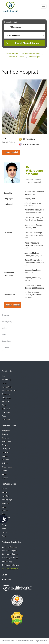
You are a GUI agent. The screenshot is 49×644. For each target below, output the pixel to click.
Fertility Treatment (11, 558)
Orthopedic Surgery (12, 565)
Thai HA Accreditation (31, 144)
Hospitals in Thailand (16, 57)
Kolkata (5, 463)
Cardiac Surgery (11, 551)
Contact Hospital (11, 152)
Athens (4, 525)
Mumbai (5, 492)
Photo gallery (7, 321)
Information (6, 398)
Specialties (6, 341)
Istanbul (5, 456)
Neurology (8, 562)
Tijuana (5, 514)
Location (5, 347)
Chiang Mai (6, 449)
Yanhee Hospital (34, 57)
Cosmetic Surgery (11, 554)
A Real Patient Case (9, 391)
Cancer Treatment (11, 547)
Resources (6, 402)
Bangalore (6, 431)
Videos (5, 328)
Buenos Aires (7, 442)
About (4, 416)
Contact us (6, 420)
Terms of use (7, 409)
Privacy (5, 405)
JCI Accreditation (29, 139)
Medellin (5, 478)
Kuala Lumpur (7, 467)
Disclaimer (6, 412)
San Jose (5, 503)
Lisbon (4, 533)
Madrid (5, 471)
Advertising (6, 380)
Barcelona (6, 438)
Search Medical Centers (27, 43)
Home (4, 376)
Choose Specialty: (11, 22)
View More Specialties (10, 569)
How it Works (7, 387)
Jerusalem (6, 460)
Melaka (5, 489)
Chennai (5, 445)
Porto (4, 529)
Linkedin (6, 580)
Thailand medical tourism (31, 54)
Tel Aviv (5, 511)
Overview (6, 315)
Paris (4, 536)
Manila (4, 474)
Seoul (4, 507)
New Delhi (6, 496)
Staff (4, 334)
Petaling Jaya (7, 500)
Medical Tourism (12, 54)
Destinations (7, 394)
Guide (4, 383)
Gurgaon (5, 453)
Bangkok (5, 434)
